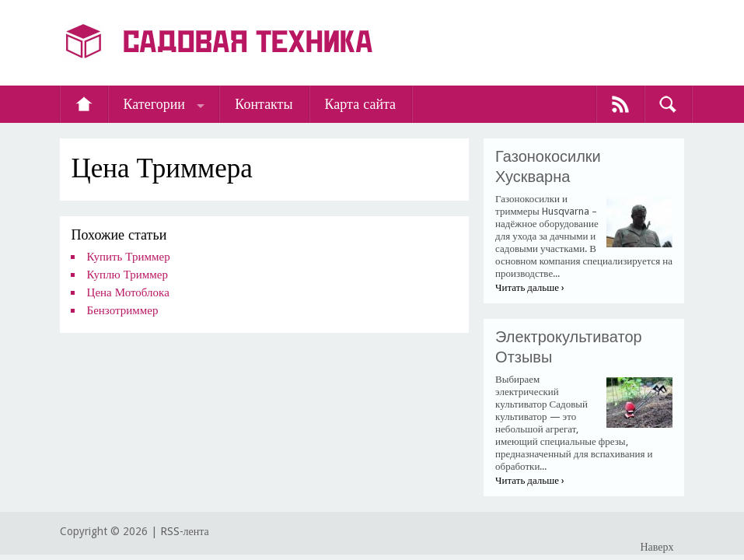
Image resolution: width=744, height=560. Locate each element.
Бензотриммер (123, 310)
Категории (154, 104)
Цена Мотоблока (128, 292)
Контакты (264, 104)
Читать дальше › (530, 287)
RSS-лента (185, 531)
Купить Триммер (129, 257)
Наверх (657, 547)
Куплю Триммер (127, 275)
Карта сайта (361, 104)
